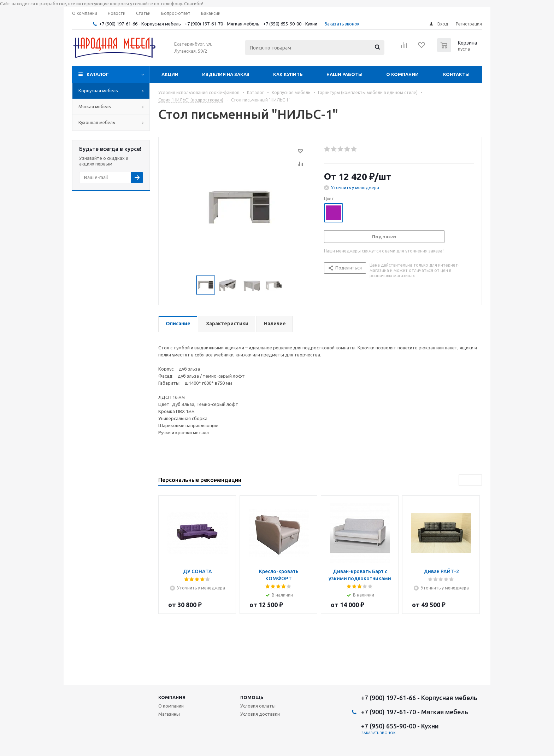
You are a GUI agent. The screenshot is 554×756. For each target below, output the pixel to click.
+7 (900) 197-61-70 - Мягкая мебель (222, 24)
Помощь (252, 697)
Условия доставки (260, 714)
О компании (402, 74)
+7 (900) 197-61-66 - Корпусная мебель (140, 24)
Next (291, 285)
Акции (170, 74)
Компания (172, 697)
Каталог (98, 74)
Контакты (456, 74)
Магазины (169, 714)
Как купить (288, 74)
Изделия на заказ (226, 74)
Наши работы (344, 74)
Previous (188, 285)
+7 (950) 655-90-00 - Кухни (290, 24)
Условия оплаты (258, 706)
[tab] (178, 324)
